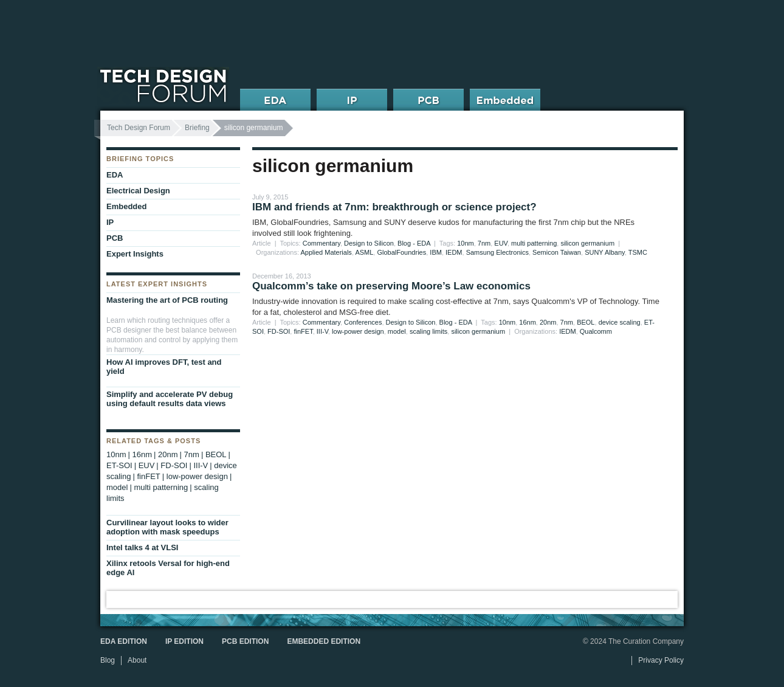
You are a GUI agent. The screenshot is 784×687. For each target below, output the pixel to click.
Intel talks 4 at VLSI (143, 547)
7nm (484, 243)
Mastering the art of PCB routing (167, 300)
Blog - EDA (414, 243)
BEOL (586, 322)
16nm (528, 322)
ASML (364, 252)
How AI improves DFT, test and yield (164, 367)
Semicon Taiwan (557, 252)
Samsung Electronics (497, 252)
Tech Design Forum (139, 128)
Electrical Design (138, 191)
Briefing (197, 128)
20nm (548, 322)
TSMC (638, 252)
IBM (436, 252)
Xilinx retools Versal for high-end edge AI (168, 568)
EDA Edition (124, 641)
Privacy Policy (661, 660)
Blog (108, 660)
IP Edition (184, 641)
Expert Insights (135, 254)
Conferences (363, 322)
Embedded (126, 206)
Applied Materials (326, 252)
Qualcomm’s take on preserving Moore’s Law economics (391, 286)
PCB (115, 238)
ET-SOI (119, 465)
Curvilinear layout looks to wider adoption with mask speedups (167, 527)
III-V (322, 331)
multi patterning (534, 243)
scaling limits (428, 331)
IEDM (454, 252)
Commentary (322, 243)
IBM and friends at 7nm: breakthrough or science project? (394, 207)
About (137, 660)
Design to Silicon (369, 243)
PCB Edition (245, 641)
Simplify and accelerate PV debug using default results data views (170, 399)
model (397, 331)
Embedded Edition (324, 641)
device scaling (620, 322)
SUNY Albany (605, 252)
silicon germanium (587, 243)
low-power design (358, 331)
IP (110, 222)
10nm (466, 243)
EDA (115, 175)
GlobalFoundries (401, 252)
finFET (303, 331)
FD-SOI (279, 331)
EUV (501, 243)
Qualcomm (596, 331)
